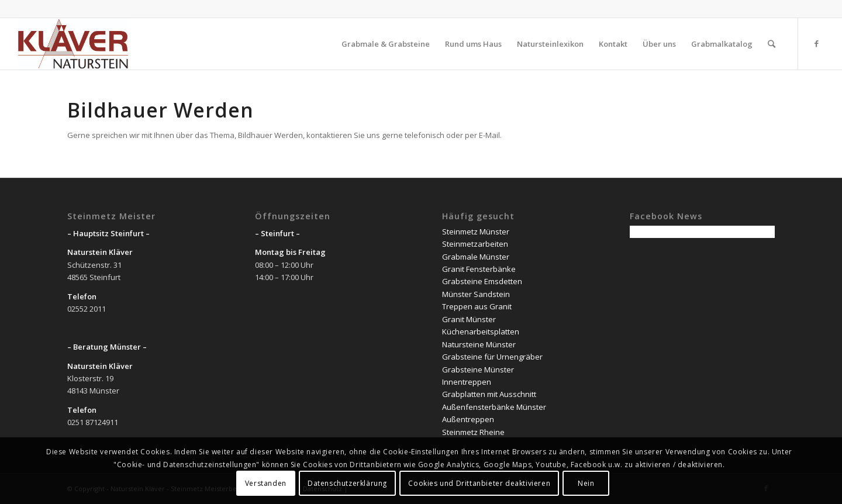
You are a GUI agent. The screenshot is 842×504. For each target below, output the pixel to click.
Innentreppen (467, 382)
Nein (586, 483)
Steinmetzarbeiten (475, 244)
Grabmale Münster (476, 257)
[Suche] (772, 44)
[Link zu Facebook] (816, 43)
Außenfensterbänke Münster (494, 407)
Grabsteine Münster (478, 370)
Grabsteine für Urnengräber (492, 357)
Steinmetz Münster (476, 232)
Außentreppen (468, 419)
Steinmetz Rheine (473, 432)
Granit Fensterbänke (479, 269)
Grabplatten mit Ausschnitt (489, 394)
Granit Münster (469, 319)
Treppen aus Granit (477, 306)
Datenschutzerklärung (347, 483)
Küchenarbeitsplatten (481, 332)
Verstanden (266, 483)
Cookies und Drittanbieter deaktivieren (479, 483)
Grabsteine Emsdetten (482, 281)
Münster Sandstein (476, 294)
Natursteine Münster (479, 344)
